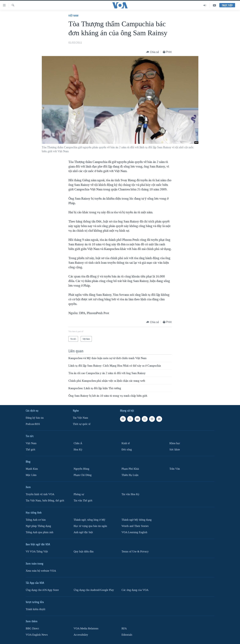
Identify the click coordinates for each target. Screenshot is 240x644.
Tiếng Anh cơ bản (36, 520)
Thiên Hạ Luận (130, 475)
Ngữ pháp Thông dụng (38, 526)
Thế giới (30, 450)
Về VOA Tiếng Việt (37, 551)
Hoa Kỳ (78, 450)
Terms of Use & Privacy (135, 551)
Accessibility (81, 635)
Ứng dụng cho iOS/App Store (42, 590)
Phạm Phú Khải (130, 469)
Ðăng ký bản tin (35, 418)
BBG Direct (32, 628)
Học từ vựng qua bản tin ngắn (90, 526)
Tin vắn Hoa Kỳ (130, 494)
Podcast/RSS (33, 424)
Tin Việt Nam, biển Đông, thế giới (45, 500)
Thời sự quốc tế (82, 424)
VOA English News (37, 635)
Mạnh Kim (32, 469)
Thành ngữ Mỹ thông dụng (137, 520)
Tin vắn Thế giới (83, 500)
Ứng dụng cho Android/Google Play (94, 590)
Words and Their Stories (135, 526)
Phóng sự (79, 494)
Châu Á (78, 443)
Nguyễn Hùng (81, 469)
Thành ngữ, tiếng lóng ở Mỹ (89, 520)
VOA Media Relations (86, 628)
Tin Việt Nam (80, 418)
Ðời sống (127, 450)
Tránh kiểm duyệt (36, 609)
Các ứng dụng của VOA (135, 590)
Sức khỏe (175, 450)
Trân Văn (175, 469)
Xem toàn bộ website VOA (41, 571)
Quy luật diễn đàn (84, 551)
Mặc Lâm (31, 475)
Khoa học (175, 443)
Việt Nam (73, 15)
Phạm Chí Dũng (83, 475)
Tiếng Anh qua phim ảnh (39, 532)
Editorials (127, 635)
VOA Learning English (134, 532)
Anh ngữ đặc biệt (83, 532)
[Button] (153, 52)
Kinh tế (126, 443)
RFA (124, 628)
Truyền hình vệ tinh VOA (40, 494)
